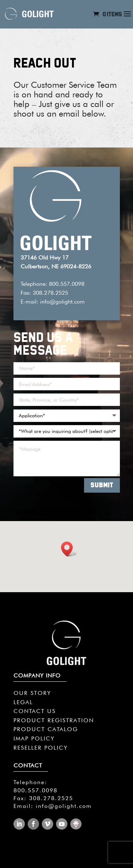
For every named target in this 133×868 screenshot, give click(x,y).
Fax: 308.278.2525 (43, 798)
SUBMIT (102, 485)
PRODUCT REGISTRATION (54, 720)
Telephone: (30, 782)
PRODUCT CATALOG (46, 729)
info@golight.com (62, 302)
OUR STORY (32, 693)
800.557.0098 (35, 790)
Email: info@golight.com (53, 806)
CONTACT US (35, 711)
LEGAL (23, 702)
